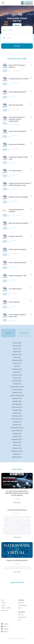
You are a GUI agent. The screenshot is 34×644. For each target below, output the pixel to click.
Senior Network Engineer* (18, 92)
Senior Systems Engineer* (18, 249)
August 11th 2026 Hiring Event (17, 560)
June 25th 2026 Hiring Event (17, 510)
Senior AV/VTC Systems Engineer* (17, 66)
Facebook (6, 624)
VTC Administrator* (15, 171)
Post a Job (21, 603)
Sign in (20, 608)
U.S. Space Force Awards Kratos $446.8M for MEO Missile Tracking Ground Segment (17, 493)
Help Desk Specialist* (16, 105)
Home (3, 600)
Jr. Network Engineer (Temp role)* (18, 158)
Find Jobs (17, 46)
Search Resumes (23, 605)
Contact (3, 603)
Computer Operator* (16, 236)
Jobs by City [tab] (8, 333)
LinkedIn (6, 632)
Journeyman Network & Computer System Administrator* (17, 119)
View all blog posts (17, 583)
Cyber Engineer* (14, 302)
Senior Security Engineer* (18, 131)
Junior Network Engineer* (18, 263)
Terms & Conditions (6, 608)
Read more (17, 503)
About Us (4, 605)
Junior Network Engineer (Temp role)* (17, 316)
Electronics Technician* (17, 144)
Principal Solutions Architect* (19, 79)
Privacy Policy (5, 610)
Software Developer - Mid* (18, 276)
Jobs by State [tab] (24, 333)
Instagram (6, 629)
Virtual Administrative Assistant (16, 211)
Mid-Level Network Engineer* (19, 223)
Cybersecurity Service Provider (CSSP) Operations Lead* (19, 184)
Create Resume (22, 617)
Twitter (5, 627)
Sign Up (17, 25)
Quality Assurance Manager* (18, 197)
